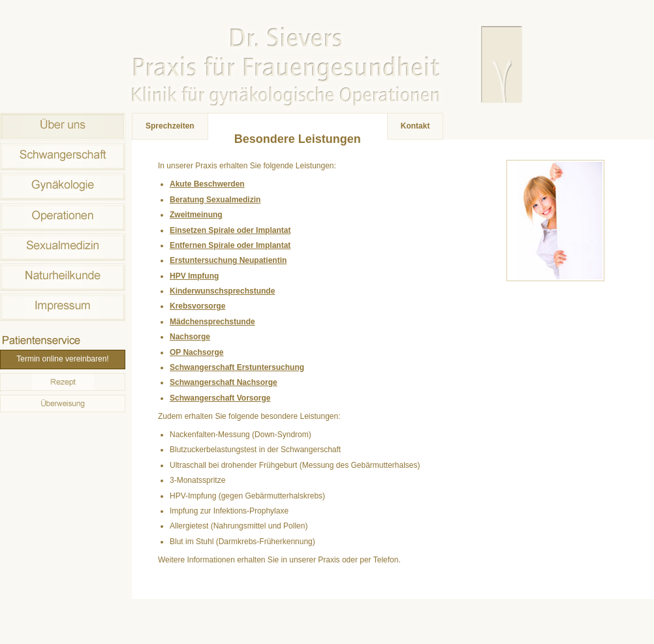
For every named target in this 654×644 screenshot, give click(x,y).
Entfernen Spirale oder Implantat (230, 245)
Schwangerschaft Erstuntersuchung (237, 367)
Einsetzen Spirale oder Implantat (230, 230)
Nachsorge (190, 337)
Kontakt (415, 126)
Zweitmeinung (196, 215)
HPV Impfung (194, 276)
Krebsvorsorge (197, 306)
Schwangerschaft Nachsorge (224, 382)
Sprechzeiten (170, 126)
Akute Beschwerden (207, 184)
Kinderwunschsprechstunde (222, 291)
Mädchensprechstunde (212, 322)
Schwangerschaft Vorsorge (220, 398)
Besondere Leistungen (298, 139)
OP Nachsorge (196, 352)
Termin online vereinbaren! (62, 359)
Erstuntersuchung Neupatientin (228, 260)
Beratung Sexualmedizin (215, 200)
